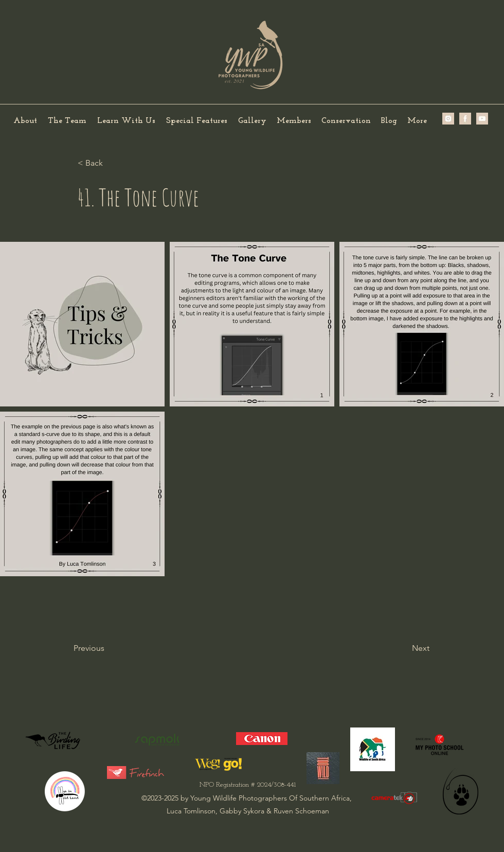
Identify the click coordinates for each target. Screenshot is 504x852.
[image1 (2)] (465, 119)
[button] (67, 121)
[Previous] (107, 648)
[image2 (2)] (448, 119)
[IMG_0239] (482, 119)
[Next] (404, 648)
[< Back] (112, 163)
